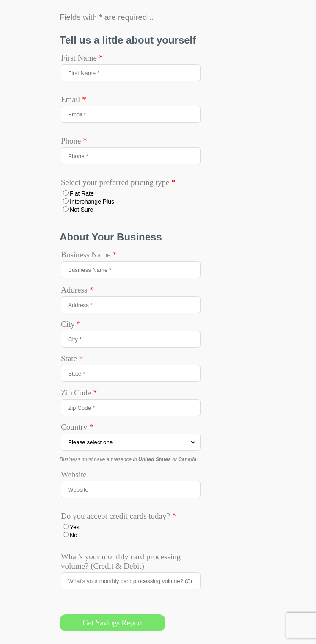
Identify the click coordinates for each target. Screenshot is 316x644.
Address (77, 290)
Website (74, 474)
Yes (75, 527)
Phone (74, 141)
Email (74, 99)
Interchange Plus (92, 202)
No (74, 535)
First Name (82, 58)
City (71, 324)
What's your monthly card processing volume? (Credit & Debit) (121, 561)
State (72, 358)
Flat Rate (82, 193)
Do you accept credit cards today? (118, 516)
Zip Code (79, 393)
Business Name (89, 255)
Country (77, 427)
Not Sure (81, 210)
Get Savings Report (113, 623)
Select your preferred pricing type (118, 182)
